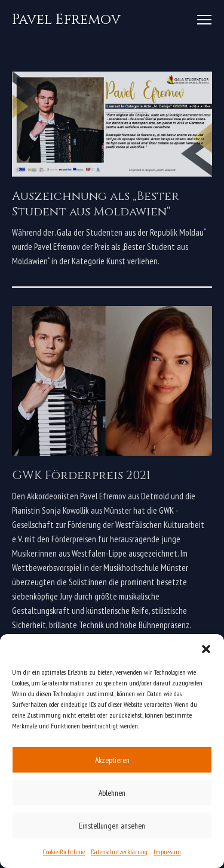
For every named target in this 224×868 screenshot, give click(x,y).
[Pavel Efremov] (66, 20)
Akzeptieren (112, 760)
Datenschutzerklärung (119, 852)
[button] (206, 649)
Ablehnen (112, 793)
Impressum (167, 852)
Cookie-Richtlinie (64, 852)
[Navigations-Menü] (204, 20)
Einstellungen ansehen (112, 826)
